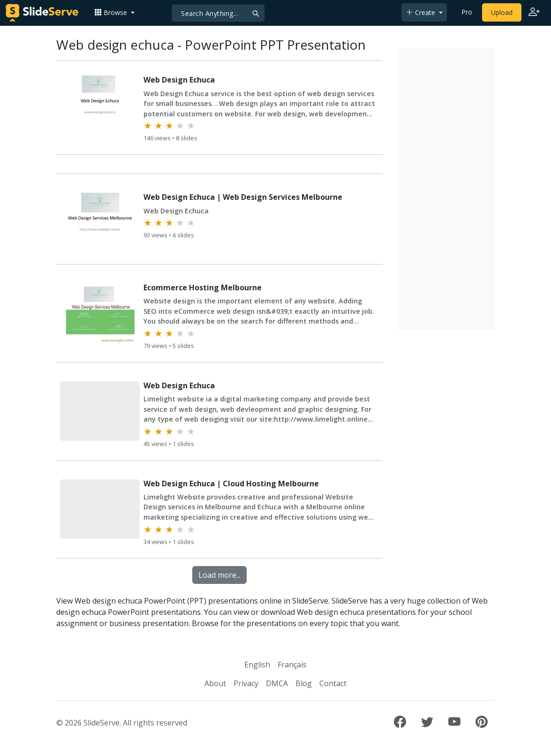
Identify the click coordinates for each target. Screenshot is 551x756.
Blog (304, 683)
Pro (467, 12)
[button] (114, 12)
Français (292, 665)
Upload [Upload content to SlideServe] (502, 12)
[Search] (218, 13)
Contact (333, 683)
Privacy (246, 683)
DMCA (277, 683)
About (215, 683)
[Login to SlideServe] (534, 13)
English (257, 665)
